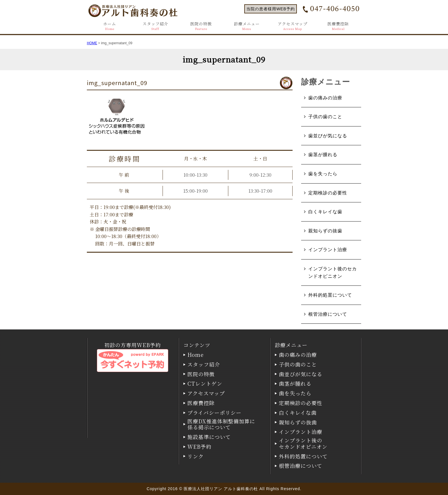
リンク (196, 456)
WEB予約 (199, 447)
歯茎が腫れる (323, 155)
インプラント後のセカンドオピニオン (333, 272)
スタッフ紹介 (155, 26)
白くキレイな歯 (325, 212)
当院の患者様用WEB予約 (271, 9)
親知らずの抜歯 (325, 231)
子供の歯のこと (325, 117)
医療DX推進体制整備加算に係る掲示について (221, 424)
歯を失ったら (323, 174)
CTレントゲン (205, 384)
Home (196, 355)
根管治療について (328, 314)
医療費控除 (338, 26)
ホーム (110, 26)
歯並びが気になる (328, 136)
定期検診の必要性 (328, 193)
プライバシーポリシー (214, 413)
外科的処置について (330, 295)
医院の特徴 (201, 26)
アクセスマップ (293, 26)
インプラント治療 (328, 250)
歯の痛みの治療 (325, 98)
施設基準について (209, 437)
